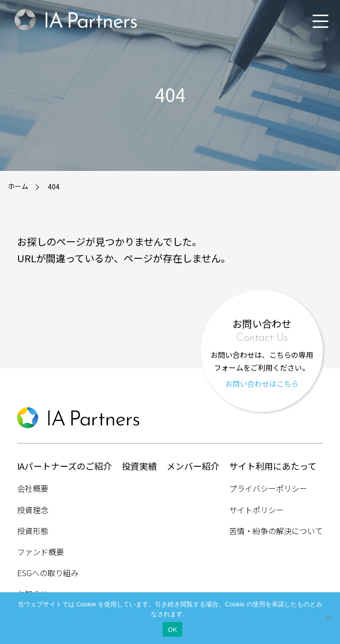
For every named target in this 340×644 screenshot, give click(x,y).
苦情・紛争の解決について (276, 531)
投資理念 (33, 510)
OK (172, 630)
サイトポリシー (256, 510)
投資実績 (139, 466)
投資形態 (33, 531)
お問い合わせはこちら (262, 384)
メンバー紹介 (193, 466)
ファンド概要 (41, 552)
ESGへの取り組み (48, 573)
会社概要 (33, 488)
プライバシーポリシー (268, 488)
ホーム (18, 186)
